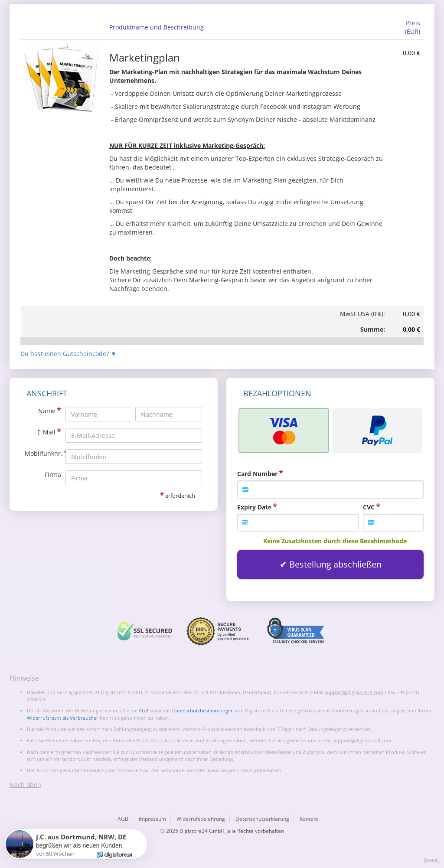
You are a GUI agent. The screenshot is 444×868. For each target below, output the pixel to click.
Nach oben (25, 785)
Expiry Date (254, 507)
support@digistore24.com (354, 692)
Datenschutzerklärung (262, 819)
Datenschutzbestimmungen (203, 710)
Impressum (152, 819)
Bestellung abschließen (335, 564)
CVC (369, 507)
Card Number (257, 474)
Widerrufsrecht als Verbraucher (63, 718)
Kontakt (309, 819)
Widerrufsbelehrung (201, 819)
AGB (144, 710)
